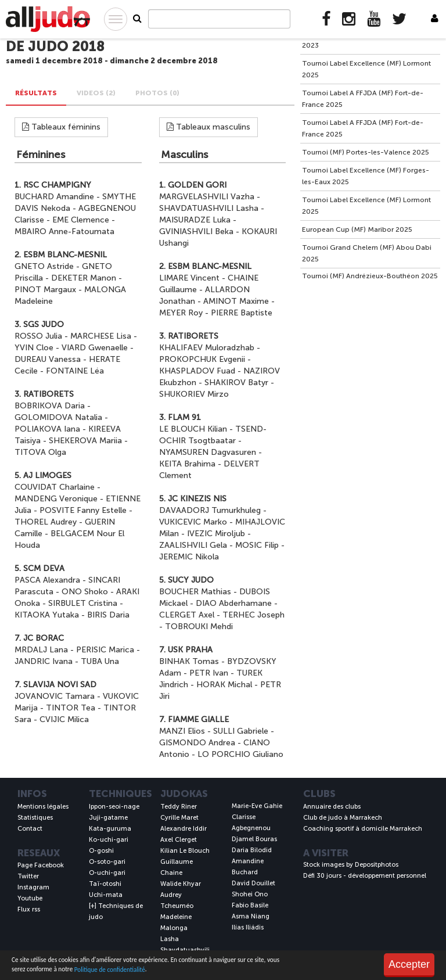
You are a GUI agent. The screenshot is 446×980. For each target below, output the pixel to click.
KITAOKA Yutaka (47, 615)
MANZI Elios (182, 731)
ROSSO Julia (38, 336)
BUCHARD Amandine (54, 197)
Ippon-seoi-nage (114, 807)
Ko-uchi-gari (109, 840)
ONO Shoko (85, 592)
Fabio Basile (250, 905)
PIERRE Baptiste (242, 313)
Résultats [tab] (36, 93)
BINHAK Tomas (189, 661)
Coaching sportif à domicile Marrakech (363, 829)
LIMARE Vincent (189, 278)
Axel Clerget (179, 840)
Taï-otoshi (105, 884)
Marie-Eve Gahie (257, 806)
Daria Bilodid (252, 850)
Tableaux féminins (61, 127)
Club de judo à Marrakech (343, 818)
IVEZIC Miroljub (216, 534)
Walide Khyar (181, 884)
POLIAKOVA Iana (47, 429)
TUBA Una (100, 661)
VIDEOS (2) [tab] (96, 93)
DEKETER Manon (84, 278)
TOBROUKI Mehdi (199, 627)
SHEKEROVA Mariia (85, 441)
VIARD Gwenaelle (95, 348)
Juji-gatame (108, 818)
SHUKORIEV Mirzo (194, 394)
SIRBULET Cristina (83, 603)
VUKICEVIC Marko (193, 522)
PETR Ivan (209, 673)
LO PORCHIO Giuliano (240, 754)
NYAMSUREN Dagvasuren (208, 452)
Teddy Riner (179, 807)
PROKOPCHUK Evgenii (202, 359)
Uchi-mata (106, 895)
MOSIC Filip (257, 545)
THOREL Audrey (46, 522)
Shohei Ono (250, 894)
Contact (30, 829)
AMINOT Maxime (236, 301)
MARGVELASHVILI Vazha (207, 197)
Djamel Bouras (254, 839)
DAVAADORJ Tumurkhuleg (210, 510)
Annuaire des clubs (332, 807)
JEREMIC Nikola (189, 557)
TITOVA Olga (40, 452)
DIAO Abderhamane (234, 603)
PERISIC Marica (105, 650)
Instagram (33, 887)
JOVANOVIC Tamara (55, 696)
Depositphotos (377, 865)
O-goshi (101, 851)
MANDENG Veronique (56, 499)
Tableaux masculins (208, 127)
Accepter (409, 964)
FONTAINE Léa (75, 371)
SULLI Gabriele (241, 731)
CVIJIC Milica (64, 719)
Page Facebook (41, 865)
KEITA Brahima (187, 464)
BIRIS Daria (108, 615)
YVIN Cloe (34, 348)
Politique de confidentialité (110, 970)
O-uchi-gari (107, 873)
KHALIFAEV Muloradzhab (207, 348)
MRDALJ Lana (41, 650)
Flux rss (29, 909)
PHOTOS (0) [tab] (157, 93)
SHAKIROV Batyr (236, 383)
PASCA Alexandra (47, 580)
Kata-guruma (110, 829)
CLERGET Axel (187, 615)
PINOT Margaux (45, 290)
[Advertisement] (370, 359)
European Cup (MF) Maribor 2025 (357, 229)
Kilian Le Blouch (185, 851)
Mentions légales (43, 807)
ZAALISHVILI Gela (193, 545)
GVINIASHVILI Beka (196, 231)
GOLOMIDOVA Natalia (58, 417)
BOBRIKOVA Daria (50, 406)
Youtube (30, 898)
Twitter (28, 876)
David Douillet (253, 883)
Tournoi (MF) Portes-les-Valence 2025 (366, 152)
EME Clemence (81, 220)
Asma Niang (251, 916)
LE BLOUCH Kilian (193, 429)
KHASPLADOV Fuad (197, 371)
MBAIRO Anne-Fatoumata (64, 231)
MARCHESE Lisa (101, 336)
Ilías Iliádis (248, 927)
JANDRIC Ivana (44, 661)
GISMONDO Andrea (197, 743)
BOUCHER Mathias (195, 592)
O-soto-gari (107, 862)
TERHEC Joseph (253, 615)
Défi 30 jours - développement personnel (365, 876)
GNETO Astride (44, 266)
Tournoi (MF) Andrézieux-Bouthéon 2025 (370, 276)
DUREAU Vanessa (48, 359)
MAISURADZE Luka (195, 220)
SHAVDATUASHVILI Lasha (209, 208)
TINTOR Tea (71, 708)
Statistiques (35, 818)
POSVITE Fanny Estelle (83, 510)
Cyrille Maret (179, 818)
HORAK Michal (224, 685)
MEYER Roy (181, 313)
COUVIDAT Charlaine (55, 487)
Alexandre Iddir (184, 829)
